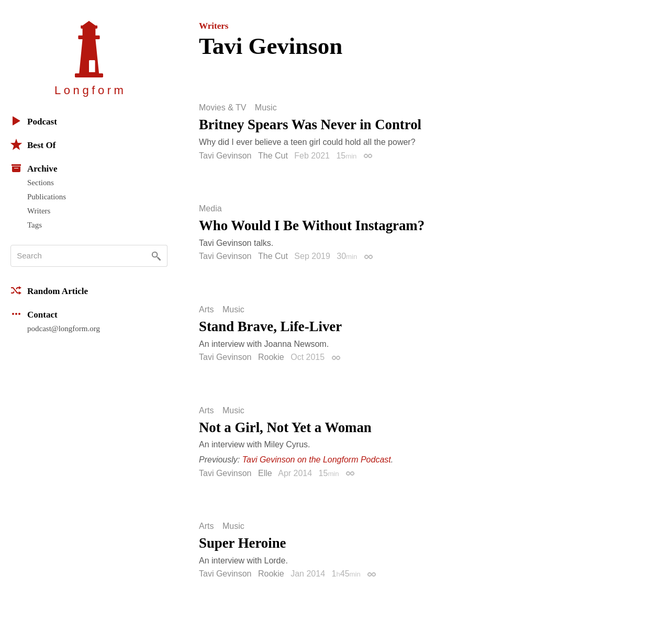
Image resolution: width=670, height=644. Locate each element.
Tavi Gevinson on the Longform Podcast (317, 460)
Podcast (34, 121)
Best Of (33, 144)
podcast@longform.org (64, 329)
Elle (265, 473)
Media (210, 209)
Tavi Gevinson (225, 156)
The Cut (273, 156)
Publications (47, 197)
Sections (41, 183)
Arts (206, 310)
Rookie (271, 357)
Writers (39, 211)
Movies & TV (222, 108)
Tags (35, 225)
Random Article (49, 290)
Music (266, 108)
